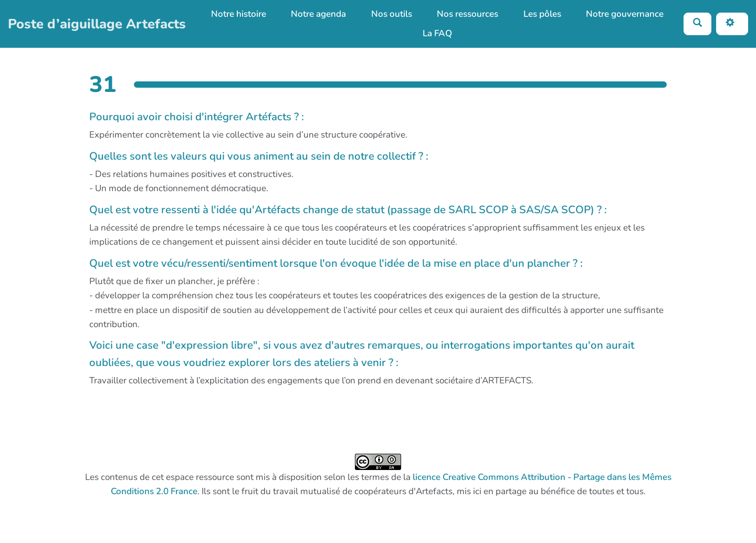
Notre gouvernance (625, 14)
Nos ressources (468, 14)
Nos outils (392, 14)
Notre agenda (318, 14)
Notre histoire (239, 14)
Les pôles (542, 14)
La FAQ (437, 33)
